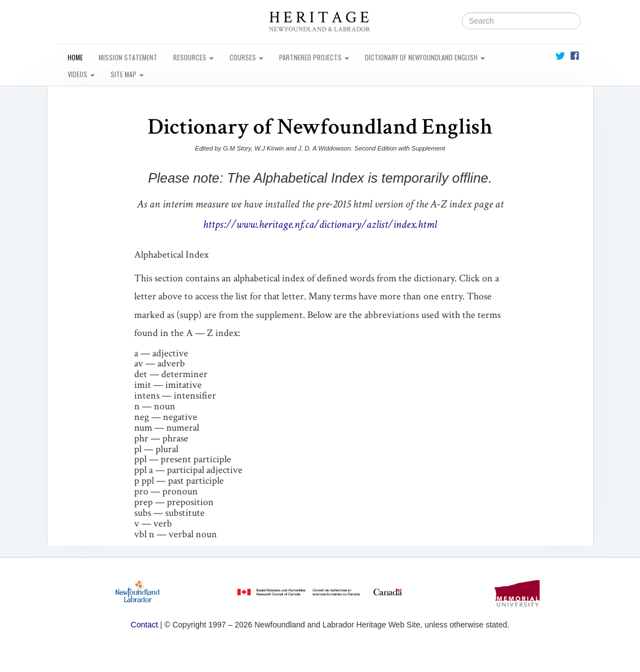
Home (75, 57)
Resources (193, 57)
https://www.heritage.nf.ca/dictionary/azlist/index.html (320, 224)
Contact (144, 625)
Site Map (127, 74)
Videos (81, 74)
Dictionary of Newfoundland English (425, 57)
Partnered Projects (314, 57)
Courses (246, 57)
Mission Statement (128, 57)
